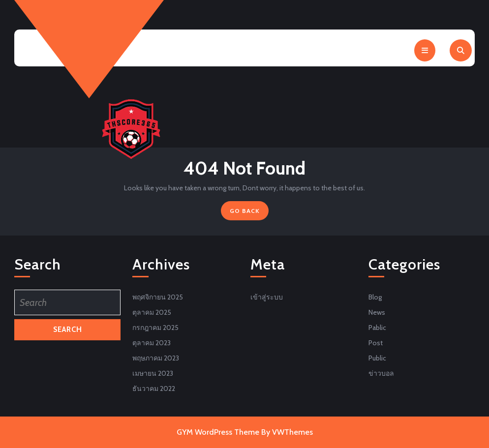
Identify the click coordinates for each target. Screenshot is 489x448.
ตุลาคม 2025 (152, 312)
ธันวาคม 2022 (154, 388)
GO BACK (249, 213)
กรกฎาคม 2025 (155, 328)
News (377, 312)
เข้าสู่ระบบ (267, 297)
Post (376, 343)
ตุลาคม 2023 (152, 343)
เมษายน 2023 (153, 373)
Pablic (377, 328)
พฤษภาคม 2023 (156, 358)
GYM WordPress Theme (218, 432)
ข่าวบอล (381, 373)
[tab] (425, 50)
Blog (375, 297)
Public (377, 358)
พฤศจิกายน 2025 (158, 297)
